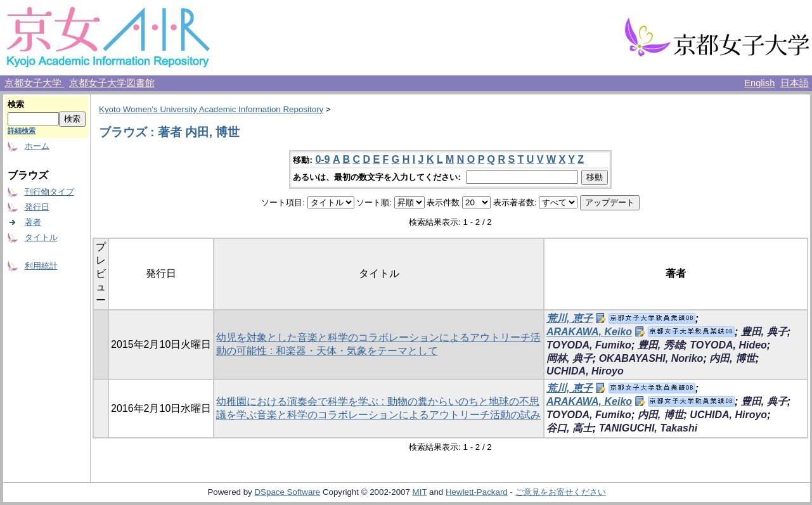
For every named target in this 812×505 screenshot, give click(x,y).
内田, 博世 (732, 358)
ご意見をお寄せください (561, 492)
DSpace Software (287, 492)
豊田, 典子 (764, 332)
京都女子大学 (34, 83)
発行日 (37, 207)
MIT (420, 492)
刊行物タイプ (49, 192)
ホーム (37, 146)
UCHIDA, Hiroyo (585, 371)
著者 (33, 222)
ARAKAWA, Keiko (589, 332)
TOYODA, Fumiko (589, 345)
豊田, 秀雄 (661, 345)
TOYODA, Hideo (728, 345)
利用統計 (41, 266)
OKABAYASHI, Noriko (651, 358)
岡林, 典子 (570, 358)
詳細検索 (22, 131)
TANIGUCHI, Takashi (648, 428)
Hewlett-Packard (477, 492)
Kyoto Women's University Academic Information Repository (211, 109)
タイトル (41, 237)
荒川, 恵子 (570, 318)
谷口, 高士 (570, 428)
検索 (16, 104)
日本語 (795, 83)
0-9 (322, 159)
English (759, 83)
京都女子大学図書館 (112, 83)
